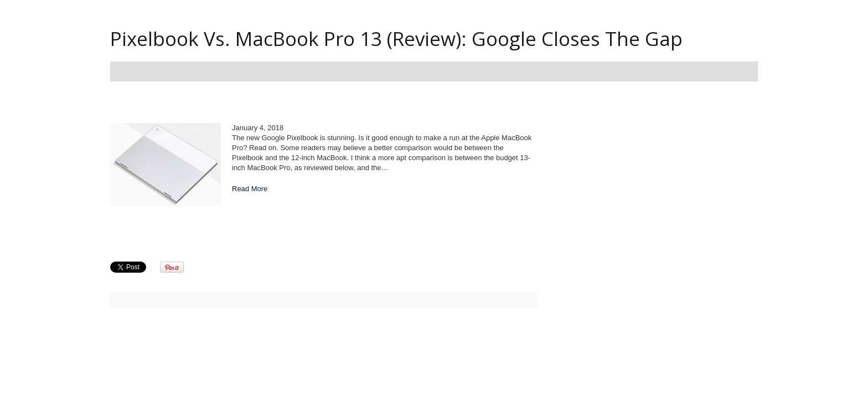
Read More (250, 189)
